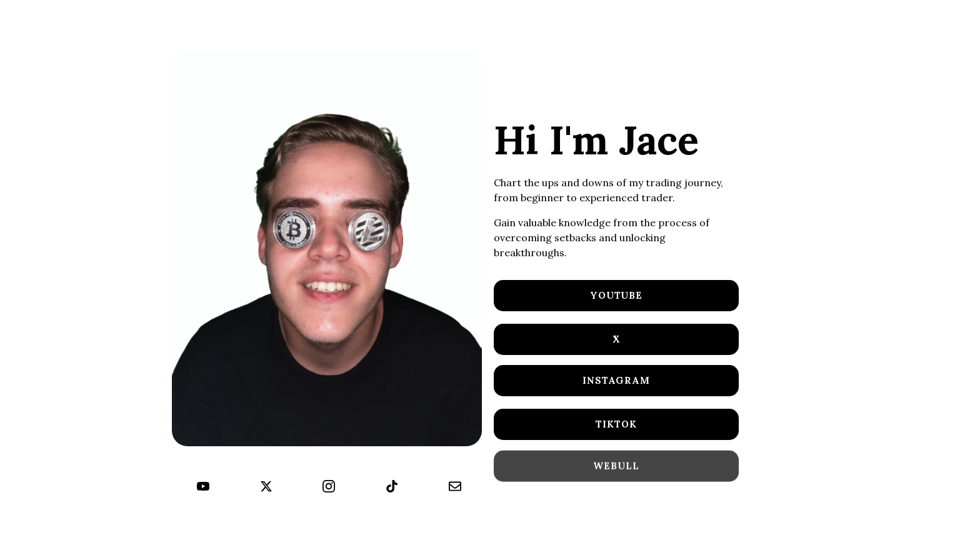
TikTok (616, 424)
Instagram (616, 380)
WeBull (616, 467)
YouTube (616, 295)
